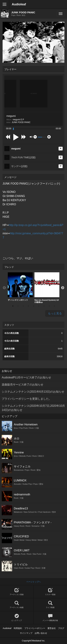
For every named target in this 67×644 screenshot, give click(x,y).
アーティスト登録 (17, 592)
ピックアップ (17, 618)
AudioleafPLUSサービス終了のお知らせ (26, 377)
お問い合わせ (41, 633)
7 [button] (44, 306)
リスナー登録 (50, 592)
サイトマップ (26, 633)
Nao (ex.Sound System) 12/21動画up (47, 288)
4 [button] (28, 306)
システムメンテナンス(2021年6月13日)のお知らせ (33, 392)
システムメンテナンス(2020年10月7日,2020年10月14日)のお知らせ (33, 408)
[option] (20, 287)
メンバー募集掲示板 (50, 618)
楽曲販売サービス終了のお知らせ (23, 385)
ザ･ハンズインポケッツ (20, 287)
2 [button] (18, 306)
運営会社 (52, 628)
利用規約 (18, 628)
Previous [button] (4, 288)
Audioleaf (19, 4)
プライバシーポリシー (35, 628)
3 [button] (23, 306)
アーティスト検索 (17, 605)
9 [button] (54, 306)
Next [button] (63, 288)
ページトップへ (34, 582)
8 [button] (49, 306)
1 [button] (13, 306)
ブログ (61, 628)
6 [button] (39, 306)
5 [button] (34, 306)
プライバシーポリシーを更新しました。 (27, 399)
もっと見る (55, 313)
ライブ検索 (50, 605)
